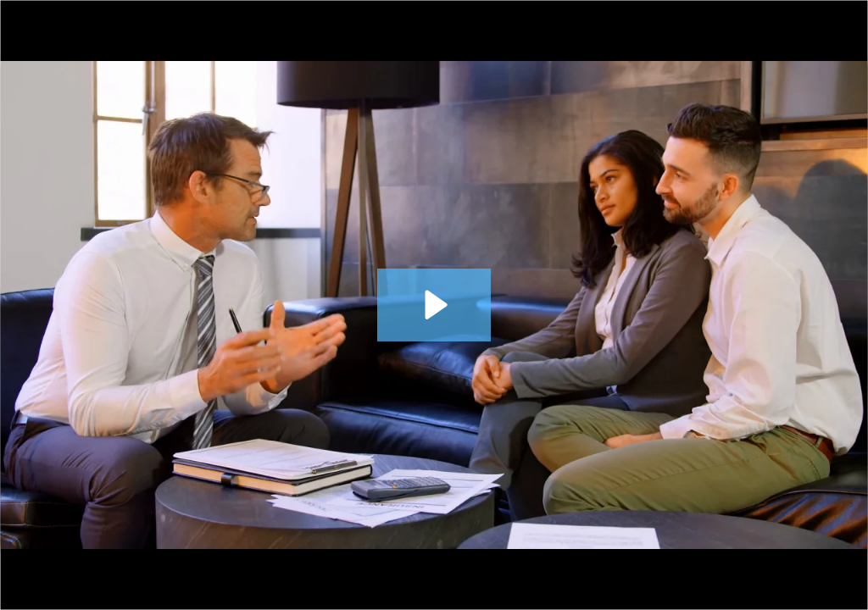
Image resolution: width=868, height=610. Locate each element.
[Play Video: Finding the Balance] (434, 305)
